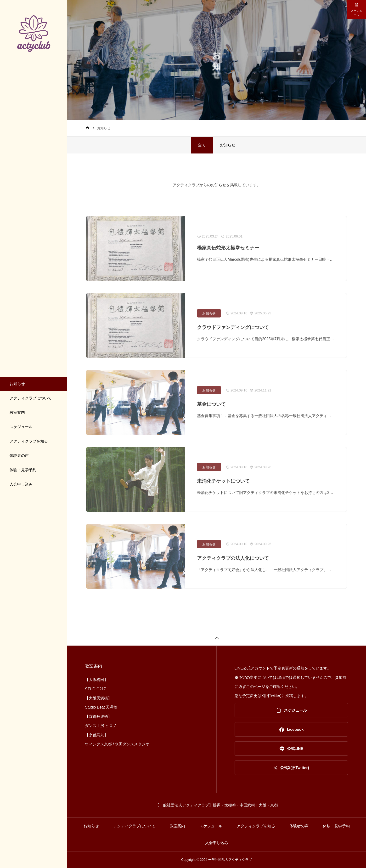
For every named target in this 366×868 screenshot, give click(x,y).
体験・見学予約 (23, 470)
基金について (211, 410)
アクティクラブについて (31, 398)
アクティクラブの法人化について (233, 564)
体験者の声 (19, 456)
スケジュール (21, 427)
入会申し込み (21, 484)
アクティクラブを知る (29, 441)
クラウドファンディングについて (233, 333)
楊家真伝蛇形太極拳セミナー (228, 254)
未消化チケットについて (223, 487)
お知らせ (17, 384)
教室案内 (17, 412)
